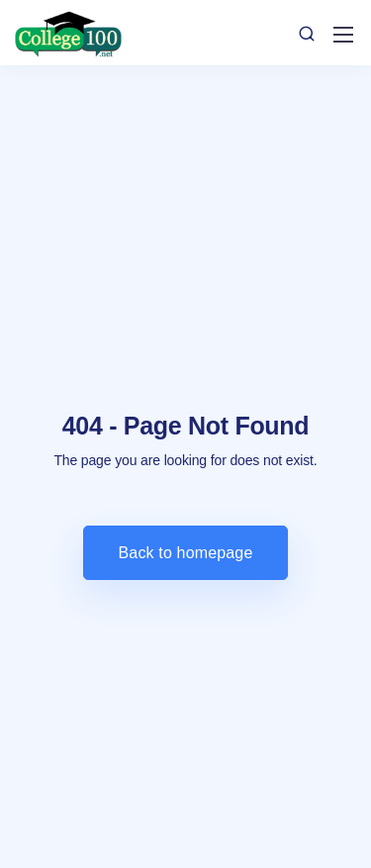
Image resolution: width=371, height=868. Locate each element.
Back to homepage (186, 553)
